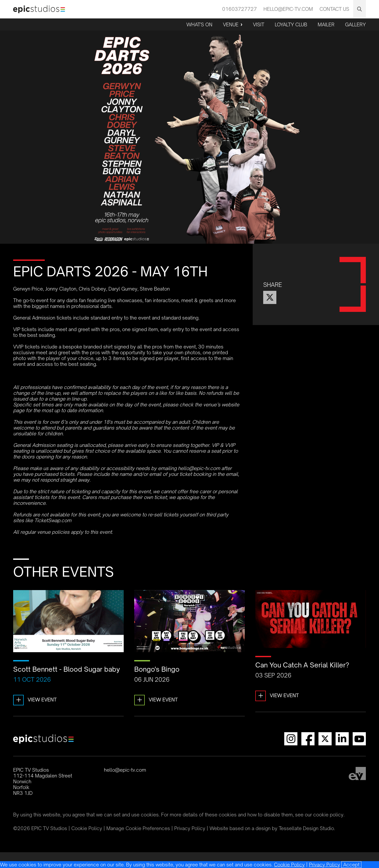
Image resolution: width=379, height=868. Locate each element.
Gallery (355, 24)
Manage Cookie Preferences (138, 828)
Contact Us (334, 9)
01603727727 (240, 9)
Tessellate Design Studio (306, 828)
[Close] (351, 865)
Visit (259, 24)
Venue (231, 24)
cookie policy (328, 815)
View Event (35, 700)
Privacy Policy (325, 865)
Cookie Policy (289, 865)
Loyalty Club (291, 24)
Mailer (326, 24)
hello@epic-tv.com (288, 9)
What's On (199, 24)
